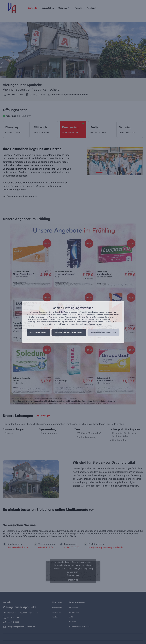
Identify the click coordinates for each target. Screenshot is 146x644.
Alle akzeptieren (38, 333)
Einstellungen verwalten (103, 333)
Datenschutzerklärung (85, 324)
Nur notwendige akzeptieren (69, 333)
